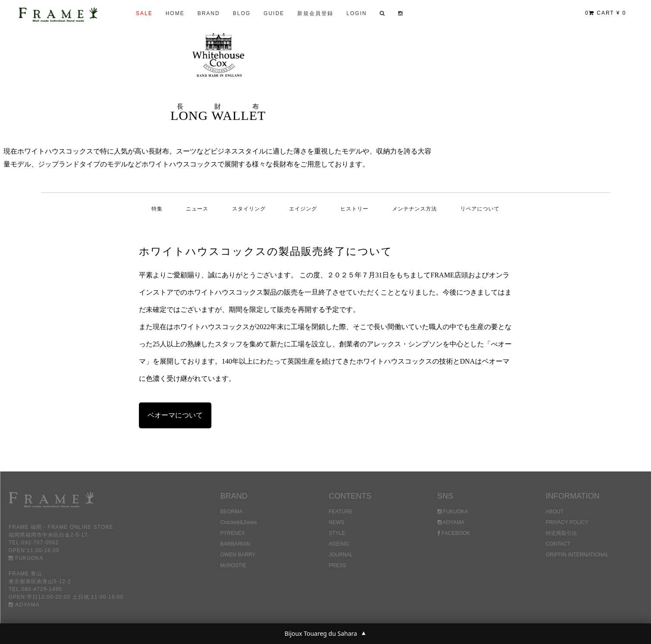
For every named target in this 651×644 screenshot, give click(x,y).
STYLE (337, 533)
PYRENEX (233, 533)
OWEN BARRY (238, 555)
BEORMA (232, 512)
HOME (175, 13)
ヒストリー (354, 209)
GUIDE (274, 13)
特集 (157, 209)
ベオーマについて (175, 415)
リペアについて (480, 209)
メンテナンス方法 (415, 209)
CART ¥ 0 (605, 13)
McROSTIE (234, 565)
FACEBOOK (454, 533)
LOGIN (357, 13)
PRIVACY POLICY (567, 522)
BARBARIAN (235, 544)
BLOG (242, 13)
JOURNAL (341, 555)
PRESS (338, 565)
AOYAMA (24, 605)
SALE (144, 13)
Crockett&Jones (239, 522)
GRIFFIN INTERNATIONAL (577, 555)
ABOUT (555, 512)
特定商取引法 (561, 533)
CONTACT (558, 544)
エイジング (303, 209)
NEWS (337, 522)
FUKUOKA (26, 558)
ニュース (197, 209)
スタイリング (249, 209)
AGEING (339, 544)
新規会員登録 (315, 13)
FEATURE (341, 512)
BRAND (209, 13)
